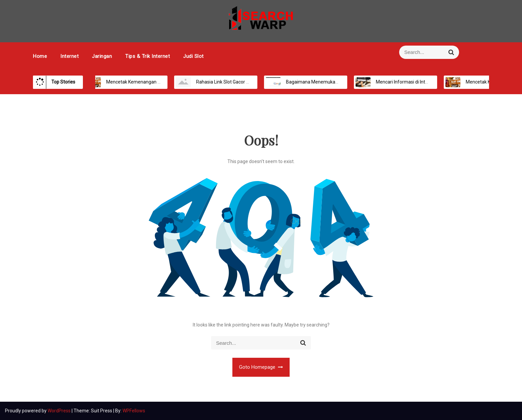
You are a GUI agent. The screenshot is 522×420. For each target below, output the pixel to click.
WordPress (60, 411)
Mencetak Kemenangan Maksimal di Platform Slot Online (158, 82)
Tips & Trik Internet (147, 56)
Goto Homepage (261, 367)
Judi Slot (193, 56)
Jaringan (102, 56)
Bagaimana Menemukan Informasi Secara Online (330, 82)
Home (40, 56)
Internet (69, 56)
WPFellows (134, 411)
